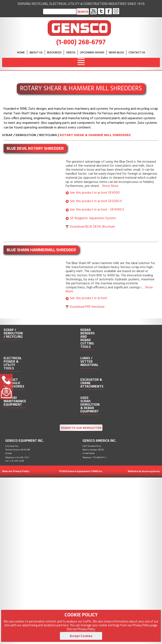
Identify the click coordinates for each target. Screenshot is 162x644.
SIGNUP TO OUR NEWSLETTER (81, 428)
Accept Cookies (81, 636)
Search (83, 11)
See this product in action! (88, 298)
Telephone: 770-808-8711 (94, 457)
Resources (54, 53)
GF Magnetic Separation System (93, 218)
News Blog (116, 53)
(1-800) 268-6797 (81, 43)
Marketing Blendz (151, 471)
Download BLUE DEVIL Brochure (92, 227)
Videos (71, 53)
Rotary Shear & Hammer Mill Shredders (95, 135)
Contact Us (137, 53)
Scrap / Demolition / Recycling (30, 135)
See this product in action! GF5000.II (96, 201)
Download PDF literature (87, 307)
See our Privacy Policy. (81, 629)
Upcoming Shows (92, 53)
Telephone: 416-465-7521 (17, 457)
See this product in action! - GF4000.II (97, 210)
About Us (36, 53)
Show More (110, 186)
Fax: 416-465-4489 (15, 461)
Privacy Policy (21, 471)
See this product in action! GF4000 (95, 193)
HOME (21, 53)
